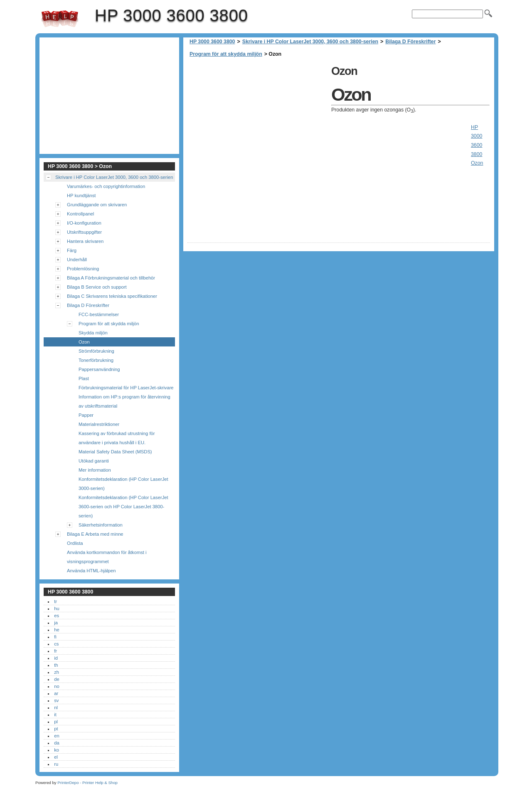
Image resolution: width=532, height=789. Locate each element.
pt (56, 729)
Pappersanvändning (99, 369)
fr (55, 651)
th (56, 665)
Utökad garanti (94, 461)
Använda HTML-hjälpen (91, 571)
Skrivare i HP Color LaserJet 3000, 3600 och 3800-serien (310, 42)
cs (56, 644)
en (57, 736)
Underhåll (77, 260)
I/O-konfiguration (84, 223)
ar (56, 693)
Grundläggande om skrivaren (97, 205)
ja (56, 623)
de (57, 679)
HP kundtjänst (81, 195)
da (57, 743)
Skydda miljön (93, 333)
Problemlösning (83, 269)
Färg (72, 250)
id (56, 658)
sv (56, 700)
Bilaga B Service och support (97, 287)
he (57, 630)
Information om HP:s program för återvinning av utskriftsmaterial (124, 401)
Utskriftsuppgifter (84, 232)
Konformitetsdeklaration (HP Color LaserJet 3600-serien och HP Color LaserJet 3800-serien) (123, 507)
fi (55, 637)
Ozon (84, 342)
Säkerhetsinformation (101, 525)
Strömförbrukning (96, 351)
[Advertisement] (257, 121)
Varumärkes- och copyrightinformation (106, 186)
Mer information (95, 470)
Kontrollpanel (80, 214)
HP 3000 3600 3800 (60, 19)
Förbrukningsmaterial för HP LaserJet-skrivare (126, 388)
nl (56, 707)
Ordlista (75, 543)
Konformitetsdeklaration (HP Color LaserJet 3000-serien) (123, 484)
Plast (84, 378)
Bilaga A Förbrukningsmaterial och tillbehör (111, 278)
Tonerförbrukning (96, 360)
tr (55, 601)
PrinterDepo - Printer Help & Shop (87, 783)
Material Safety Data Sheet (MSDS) (115, 452)
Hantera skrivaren (85, 241)
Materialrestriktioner (99, 424)
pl (56, 722)
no (57, 686)
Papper (86, 415)
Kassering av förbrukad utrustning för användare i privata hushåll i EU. (117, 438)
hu (57, 608)
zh (57, 672)
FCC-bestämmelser (99, 314)
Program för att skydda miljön (226, 54)
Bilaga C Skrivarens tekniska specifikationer (112, 296)
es (57, 616)
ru (56, 764)
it (55, 715)
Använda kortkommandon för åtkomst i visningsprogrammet (107, 557)
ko (57, 750)
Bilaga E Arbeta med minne (95, 534)
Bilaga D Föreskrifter (410, 42)
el (56, 757)
